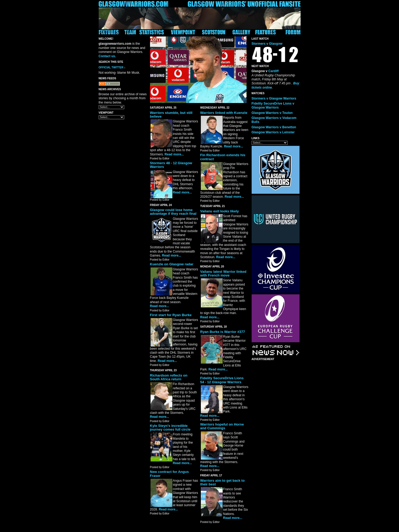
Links (256, 138)
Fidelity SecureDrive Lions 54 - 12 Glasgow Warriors (222, 380)
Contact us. (107, 56)
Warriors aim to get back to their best (223, 482)
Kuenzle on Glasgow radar (172, 264)
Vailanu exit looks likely (220, 211)
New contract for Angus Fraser (169, 474)
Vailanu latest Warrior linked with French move (223, 273)
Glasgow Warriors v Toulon (272, 113)
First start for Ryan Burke (171, 315)
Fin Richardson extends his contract (223, 157)
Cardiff (274, 71)
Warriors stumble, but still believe (171, 115)
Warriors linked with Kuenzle (224, 113)
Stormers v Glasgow (267, 44)
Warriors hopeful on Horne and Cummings (222, 426)
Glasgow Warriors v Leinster (273, 132)
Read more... (174, 154)
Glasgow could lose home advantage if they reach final (173, 212)
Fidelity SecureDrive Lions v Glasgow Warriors (273, 106)
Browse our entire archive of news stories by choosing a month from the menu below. (123, 98)
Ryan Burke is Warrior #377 (223, 332)
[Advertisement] (273, 443)
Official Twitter (111, 67)
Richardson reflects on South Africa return (169, 377)
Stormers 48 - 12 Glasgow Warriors (171, 165)
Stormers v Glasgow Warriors (274, 98)
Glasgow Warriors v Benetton (274, 127)
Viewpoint (106, 113)
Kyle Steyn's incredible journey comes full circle (170, 428)
